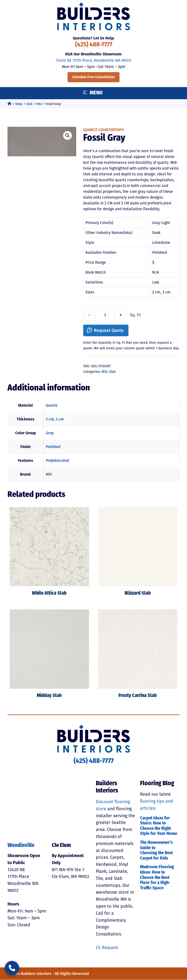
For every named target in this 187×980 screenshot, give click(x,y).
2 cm (50, 419)
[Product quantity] (105, 315)
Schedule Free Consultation (93, 77)
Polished (53, 447)
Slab (30, 104)
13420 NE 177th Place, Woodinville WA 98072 (94, 60)
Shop (19, 104)
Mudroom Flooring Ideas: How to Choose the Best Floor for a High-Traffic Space (157, 878)
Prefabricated (57, 461)
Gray (50, 433)
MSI (39, 104)
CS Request (107, 948)
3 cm (60, 419)
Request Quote (109, 330)
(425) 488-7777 (94, 45)
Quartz (52, 406)
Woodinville (21, 846)
